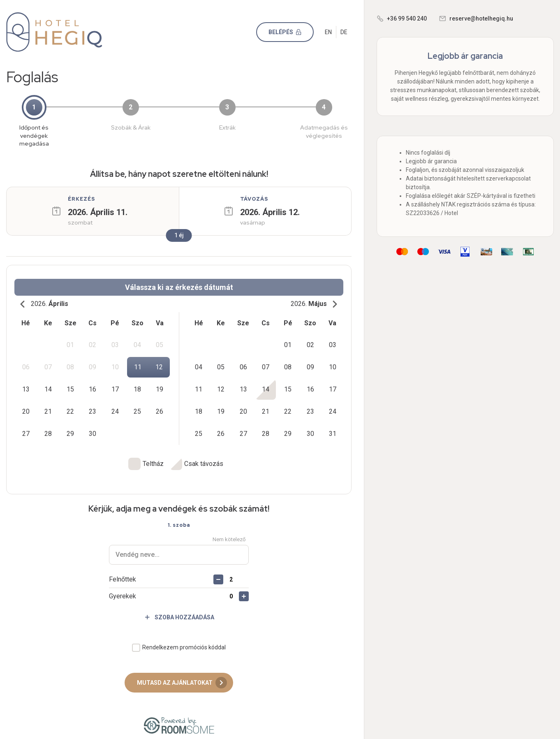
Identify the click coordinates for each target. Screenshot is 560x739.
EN (328, 32)
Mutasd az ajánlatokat (182, 676)
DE (344, 32)
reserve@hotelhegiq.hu (481, 19)
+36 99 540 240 (407, 19)
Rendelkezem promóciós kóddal (184, 640)
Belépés (288, 32)
